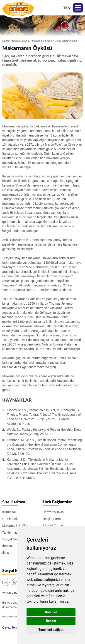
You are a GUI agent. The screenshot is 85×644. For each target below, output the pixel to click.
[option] (42, 96)
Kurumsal (9, 512)
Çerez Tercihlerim (15, 627)
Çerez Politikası (54, 512)
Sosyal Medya (12, 539)
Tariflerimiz (10, 532)
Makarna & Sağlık (42, 41)
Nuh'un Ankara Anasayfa (16, 41)
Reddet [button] (51, 621)
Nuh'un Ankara (18, 9)
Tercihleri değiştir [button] (51, 630)
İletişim (7, 553)
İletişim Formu (53, 519)
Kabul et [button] (51, 612)
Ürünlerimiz (10, 519)
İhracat (7, 546)
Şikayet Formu (53, 526)
